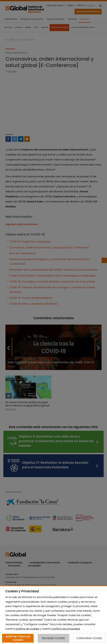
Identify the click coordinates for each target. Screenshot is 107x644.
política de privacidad (66, 629)
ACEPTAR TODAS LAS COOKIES (18, 638)
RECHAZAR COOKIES (53, 638)
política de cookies (28, 629)
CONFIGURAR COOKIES (89, 638)
